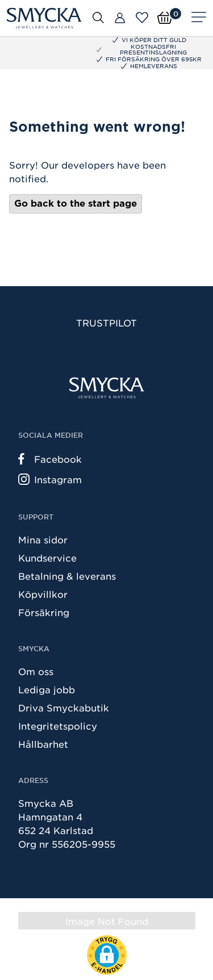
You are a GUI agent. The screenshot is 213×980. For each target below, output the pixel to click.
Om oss (36, 671)
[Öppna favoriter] (142, 18)
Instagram (50, 479)
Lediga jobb (47, 689)
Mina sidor (43, 539)
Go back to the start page (76, 204)
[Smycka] (44, 18)
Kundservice (47, 558)
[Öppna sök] (98, 17)
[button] (107, 955)
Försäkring (44, 612)
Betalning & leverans (67, 576)
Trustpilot (106, 323)
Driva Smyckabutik (64, 707)
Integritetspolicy (58, 726)
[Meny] (199, 18)
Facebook (50, 459)
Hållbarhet (43, 744)
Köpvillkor (43, 594)
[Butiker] (120, 18)
